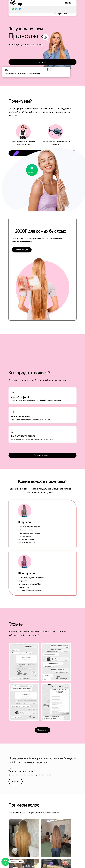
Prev (48, 69)
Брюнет (19, 775)
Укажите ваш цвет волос (22, 771)
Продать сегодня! (22, 250)
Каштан (42, 775)
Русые (11, 775)
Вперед (16, 782)
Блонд (34, 775)
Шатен (50, 775)
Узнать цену (43, 62)
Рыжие (27, 775)
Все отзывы (43, 730)
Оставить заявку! (42, 455)
